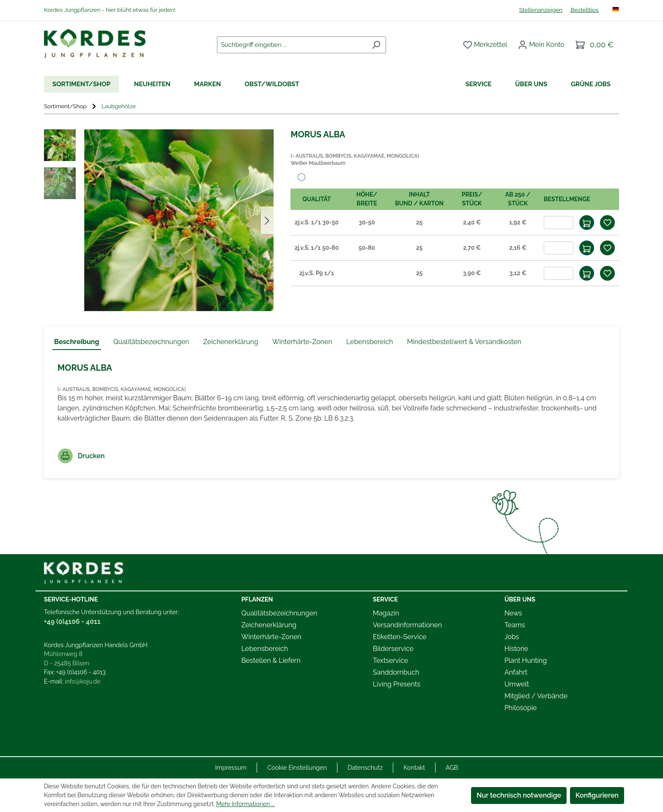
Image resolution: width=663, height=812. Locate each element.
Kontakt (414, 767)
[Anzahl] (559, 223)
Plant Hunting (526, 660)
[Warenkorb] (595, 45)
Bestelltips (585, 10)
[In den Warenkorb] (587, 223)
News (513, 613)
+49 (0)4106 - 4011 (72, 622)
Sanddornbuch (396, 672)
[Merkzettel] (485, 45)
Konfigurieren (597, 795)
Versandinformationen (407, 625)
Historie (516, 649)
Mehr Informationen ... (245, 804)
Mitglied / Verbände (536, 696)
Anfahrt (516, 672)
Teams (515, 625)
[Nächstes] (267, 220)
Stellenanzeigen (541, 10)
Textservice (390, 660)
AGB (452, 767)
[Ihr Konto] (541, 45)
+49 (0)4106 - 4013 (81, 672)
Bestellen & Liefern (271, 660)
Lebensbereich (265, 649)
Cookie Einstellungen (297, 767)
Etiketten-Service (400, 637)
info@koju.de (82, 681)
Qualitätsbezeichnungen (279, 613)
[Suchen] (376, 45)
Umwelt (517, 684)
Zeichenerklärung (269, 625)
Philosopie (521, 708)
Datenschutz (365, 767)
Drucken (81, 456)
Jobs (512, 637)
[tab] (77, 342)
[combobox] (292, 45)
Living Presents (397, 684)
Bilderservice (393, 649)
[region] (159, 220)
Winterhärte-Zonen (271, 637)
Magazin (386, 613)
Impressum (231, 767)
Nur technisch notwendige (519, 795)
